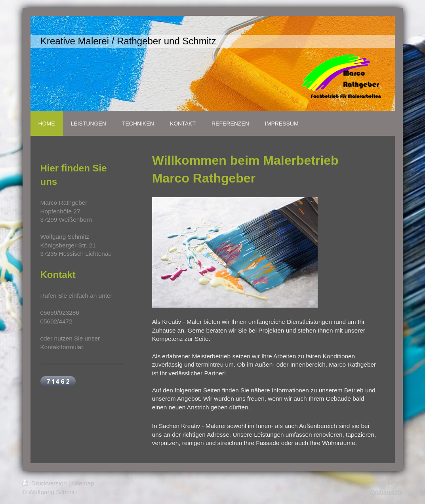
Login (395, 483)
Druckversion (46, 483)
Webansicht (387, 492)
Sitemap (83, 483)
